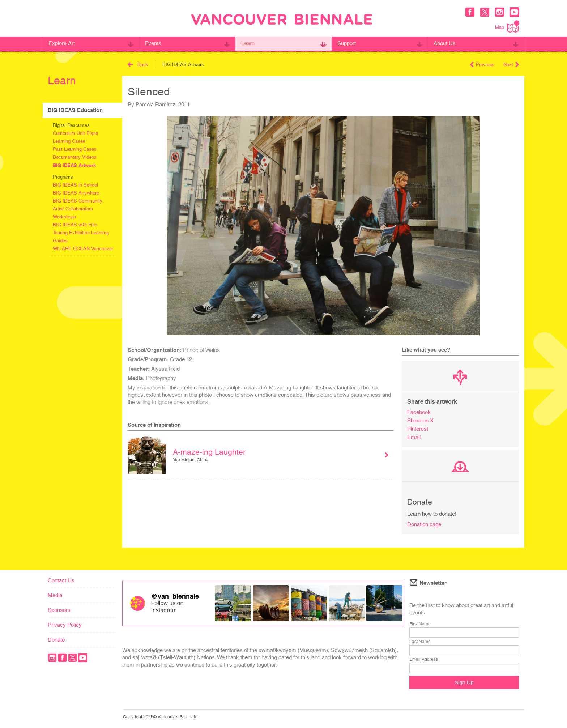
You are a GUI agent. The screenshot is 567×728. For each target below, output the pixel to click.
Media (55, 595)
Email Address (424, 659)
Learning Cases (69, 141)
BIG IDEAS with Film (75, 225)
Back (138, 65)
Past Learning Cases (75, 149)
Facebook (419, 412)
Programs (63, 177)
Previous (482, 65)
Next (511, 65)
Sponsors (59, 610)
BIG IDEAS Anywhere (76, 193)
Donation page (424, 524)
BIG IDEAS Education (75, 110)
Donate (56, 640)
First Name (420, 624)
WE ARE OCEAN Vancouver (83, 249)
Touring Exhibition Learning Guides (81, 237)
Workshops (65, 217)
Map (507, 27)
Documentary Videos (75, 157)
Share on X (420, 420)
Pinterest (418, 429)
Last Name (420, 642)
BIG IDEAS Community (78, 201)
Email (414, 437)
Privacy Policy (65, 625)
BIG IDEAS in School (75, 185)
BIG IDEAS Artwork (74, 165)
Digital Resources (71, 125)
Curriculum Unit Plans (76, 133)
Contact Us (61, 580)
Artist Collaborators (73, 209)
